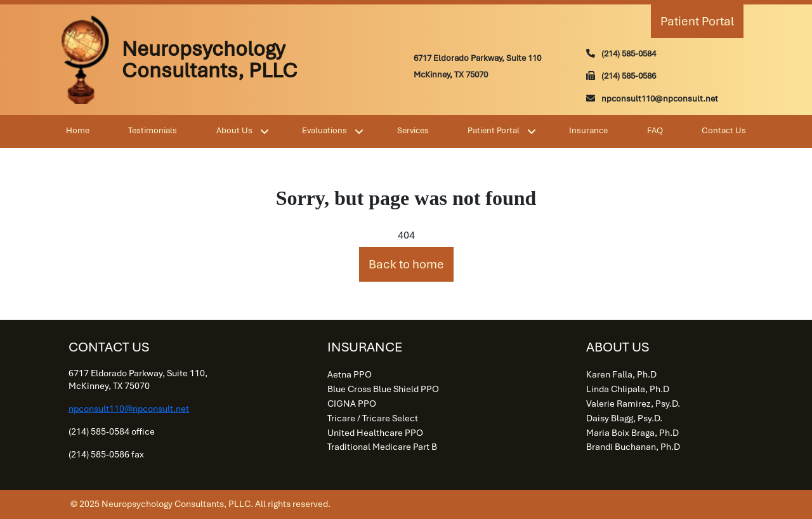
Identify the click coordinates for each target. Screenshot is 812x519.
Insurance (588, 130)
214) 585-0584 (630, 54)
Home (78, 130)
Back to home (406, 264)
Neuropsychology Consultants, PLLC (210, 60)
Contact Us (724, 130)
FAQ (655, 130)
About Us (234, 130)
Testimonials (153, 130)
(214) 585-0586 (629, 76)
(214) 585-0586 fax (106, 454)
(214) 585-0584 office (112, 431)
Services (413, 130)
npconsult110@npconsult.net (660, 99)
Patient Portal (697, 21)
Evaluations (324, 130)
